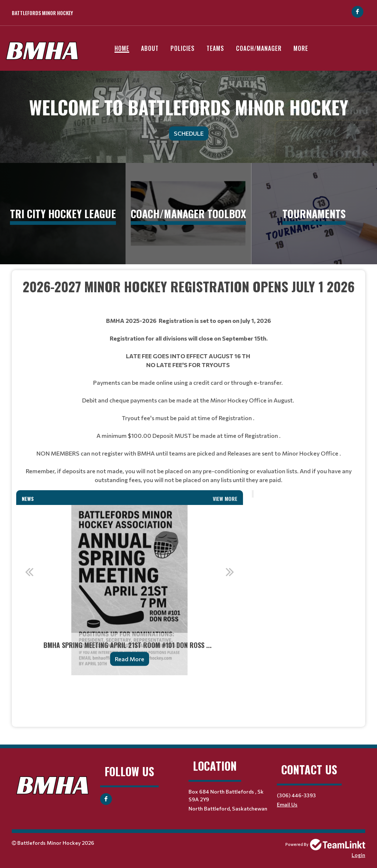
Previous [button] (29, 572)
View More (225, 499)
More (301, 48)
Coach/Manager (259, 48)
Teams (215, 48)
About (150, 48)
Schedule (189, 133)
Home (122, 48)
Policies (183, 48)
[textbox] (188, 296)
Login (358, 855)
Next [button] (230, 572)
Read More (130, 659)
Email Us (287, 804)
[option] (130, 590)
